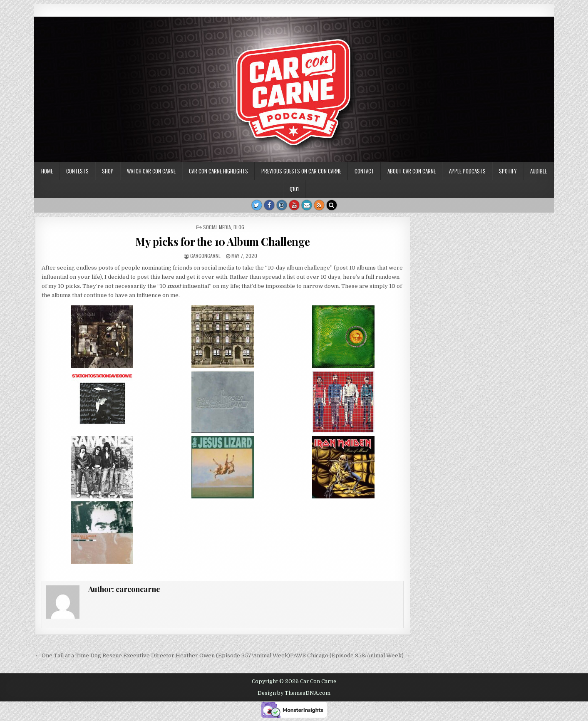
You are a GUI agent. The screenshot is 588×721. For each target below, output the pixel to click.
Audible (538, 171)
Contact (364, 171)
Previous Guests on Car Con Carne (301, 171)
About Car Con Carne (412, 171)
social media (217, 227)
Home (47, 171)
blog (239, 227)
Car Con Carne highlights (218, 171)
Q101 (294, 189)
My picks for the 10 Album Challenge (223, 242)
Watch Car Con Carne (151, 171)
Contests (77, 171)
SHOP (108, 171)
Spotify (508, 171)
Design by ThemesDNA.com (294, 693)
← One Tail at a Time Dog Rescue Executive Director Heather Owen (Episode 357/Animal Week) (163, 655)
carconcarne (205, 256)
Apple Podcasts (467, 171)
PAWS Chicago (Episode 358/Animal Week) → (350, 655)
